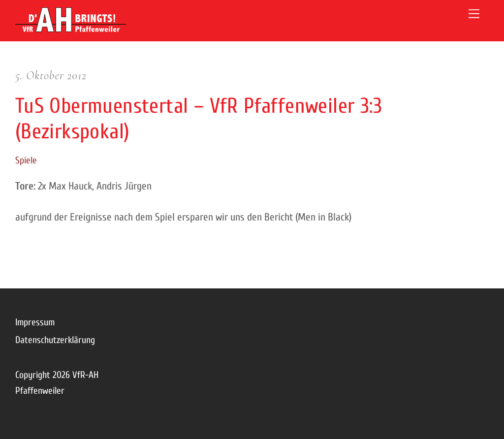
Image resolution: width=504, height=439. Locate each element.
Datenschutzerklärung (55, 340)
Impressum (35, 322)
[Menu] (474, 14)
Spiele (26, 160)
